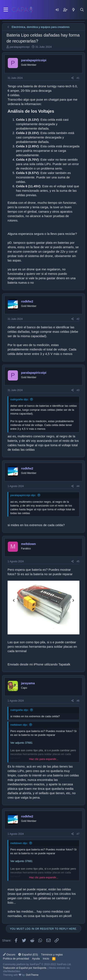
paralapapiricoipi (20, 47)
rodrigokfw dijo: (19, 399)
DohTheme (32, 975)
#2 (78, 319)
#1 (78, 78)
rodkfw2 (27, 301)
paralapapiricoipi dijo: (23, 495)
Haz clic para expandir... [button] (44, 759)
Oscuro (9, 955)
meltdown (28, 544)
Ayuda (36, 959)
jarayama (28, 683)
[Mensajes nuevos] (74, 10)
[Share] (73, 78)
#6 (78, 701)
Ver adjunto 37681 (21, 743)
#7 (78, 834)
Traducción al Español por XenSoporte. (25, 968)
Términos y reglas (52, 955)
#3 (78, 390)
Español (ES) (28, 955)
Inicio (46, 959)
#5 (78, 561)
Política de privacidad (16, 959)
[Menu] (6, 10)
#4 (78, 486)
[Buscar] (82, 10)
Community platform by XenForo (37, 964)
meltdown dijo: (19, 725)
